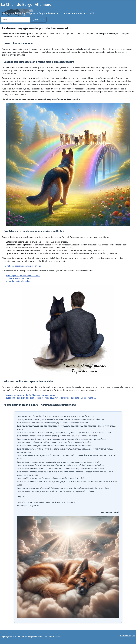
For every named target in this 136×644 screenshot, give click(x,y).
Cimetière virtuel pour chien (18, 278)
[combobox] (15, 20)
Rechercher (38, 20)
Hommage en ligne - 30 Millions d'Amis (23, 276)
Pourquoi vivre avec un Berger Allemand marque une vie (30, 395)
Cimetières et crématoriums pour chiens (23, 266)
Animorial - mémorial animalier (20, 281)
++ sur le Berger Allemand (43, 13)
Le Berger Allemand (13, 13)
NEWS (93, 13)
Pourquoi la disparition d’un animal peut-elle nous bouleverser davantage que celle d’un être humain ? (50, 398)
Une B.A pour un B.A (73, 13)
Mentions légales (128, 636)
